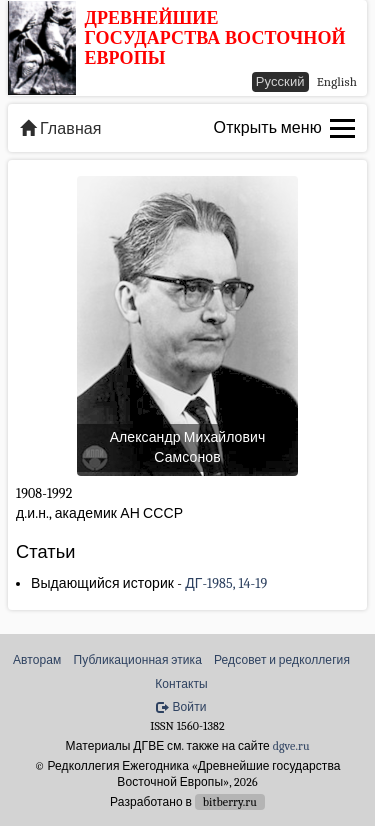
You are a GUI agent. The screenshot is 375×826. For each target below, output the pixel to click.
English (337, 81)
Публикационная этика (137, 660)
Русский (280, 81)
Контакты (181, 684)
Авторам (37, 660)
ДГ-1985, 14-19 (226, 583)
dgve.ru (291, 746)
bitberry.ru (230, 802)
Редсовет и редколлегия (282, 660)
